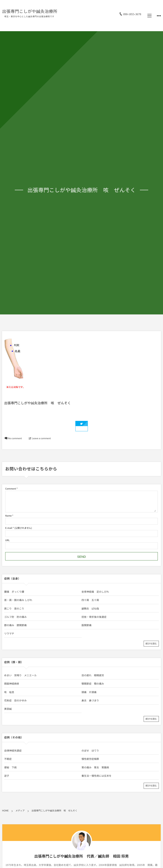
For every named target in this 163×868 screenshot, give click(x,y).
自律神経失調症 (13, 751)
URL (7, 540)
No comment (15, 438)
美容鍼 (8, 709)
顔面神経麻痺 (12, 684)
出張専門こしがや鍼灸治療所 (30, 11)
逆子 (7, 776)
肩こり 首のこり (14, 608)
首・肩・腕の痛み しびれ (18, 600)
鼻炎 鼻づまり (90, 700)
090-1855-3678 (132, 14)
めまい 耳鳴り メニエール (20, 675)
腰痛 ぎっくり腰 (14, 592)
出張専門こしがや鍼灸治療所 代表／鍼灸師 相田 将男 (81, 856)
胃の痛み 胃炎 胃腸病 (95, 767)
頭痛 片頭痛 (89, 692)
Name (8, 516)
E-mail (9, 528)
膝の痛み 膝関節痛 (15, 625)
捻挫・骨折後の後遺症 (94, 617)
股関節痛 (87, 625)
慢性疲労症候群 (90, 759)
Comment (11, 489)
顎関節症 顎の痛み (93, 684)
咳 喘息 (9, 692)
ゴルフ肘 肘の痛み (15, 617)
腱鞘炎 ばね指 (90, 608)
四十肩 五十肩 (90, 600)
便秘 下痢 (10, 767)
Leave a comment (41, 438)
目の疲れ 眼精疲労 (93, 675)
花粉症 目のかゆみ (15, 700)
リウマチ (9, 633)
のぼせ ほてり (90, 751)
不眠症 (8, 759)
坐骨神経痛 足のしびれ (95, 592)
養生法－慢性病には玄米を (97, 776)
